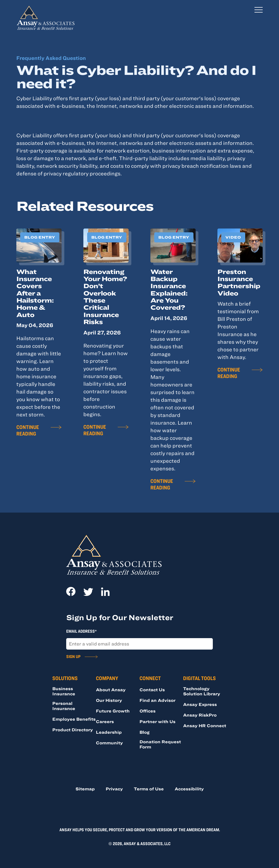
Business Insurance (64, 691)
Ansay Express (200, 704)
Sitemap (85, 789)
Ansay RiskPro (200, 715)
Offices (148, 711)
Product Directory (73, 730)
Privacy (114, 789)
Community (109, 743)
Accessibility (189, 789)
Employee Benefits (74, 719)
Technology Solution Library (202, 691)
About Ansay (111, 690)
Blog (145, 732)
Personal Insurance (64, 706)
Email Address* (81, 631)
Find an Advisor (157, 700)
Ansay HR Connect (205, 726)
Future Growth (113, 711)
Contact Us (152, 690)
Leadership (109, 732)
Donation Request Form (160, 744)
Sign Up (73, 656)
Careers (105, 721)
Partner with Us (157, 721)
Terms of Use (149, 789)
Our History (109, 700)
